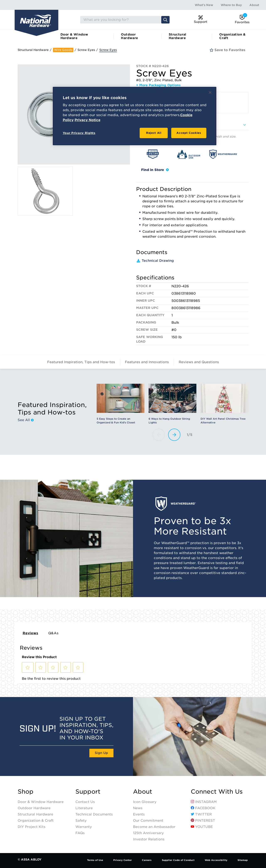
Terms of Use (95, 860)
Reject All (154, 133)
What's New (204, 5)
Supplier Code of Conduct (178, 860)
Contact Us (85, 802)
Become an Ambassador (154, 827)
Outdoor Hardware (129, 36)
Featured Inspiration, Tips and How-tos (81, 362)
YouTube (202, 827)
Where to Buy (231, 5)
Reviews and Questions (199, 362)
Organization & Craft (232, 36)
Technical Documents (94, 814)
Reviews (30, 633)
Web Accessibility (216, 860)
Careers (147, 860)
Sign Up (101, 753)
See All (26, 420)
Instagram (204, 802)
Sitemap (243, 860)
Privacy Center (123, 860)
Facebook (203, 808)
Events (139, 814)
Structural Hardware (178, 36)
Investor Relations (149, 839)
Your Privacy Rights (79, 133)
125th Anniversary (148, 833)
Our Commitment (148, 821)
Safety (81, 821)
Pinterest (203, 821)
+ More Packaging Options (158, 85)
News (138, 808)
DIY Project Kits (31, 827)
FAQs (80, 833)
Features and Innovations (147, 362)
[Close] (210, 92)
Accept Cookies (189, 133)
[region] (135, 116)
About (254, 5)
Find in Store (155, 170)
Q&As (53, 633)
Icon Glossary (145, 802)
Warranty (84, 827)
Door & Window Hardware (74, 36)
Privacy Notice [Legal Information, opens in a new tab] (87, 120)
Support (88, 792)
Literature (84, 808)
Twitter (201, 814)
